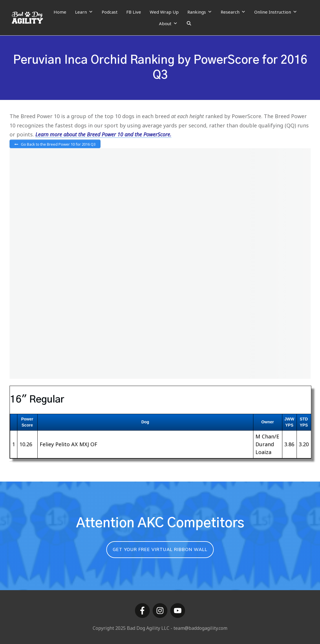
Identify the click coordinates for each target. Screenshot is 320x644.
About (168, 23)
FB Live (134, 12)
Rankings (200, 12)
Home (60, 12)
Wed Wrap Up (164, 12)
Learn (84, 12)
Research (233, 12)
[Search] (189, 23)
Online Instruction (276, 12)
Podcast (110, 12)
